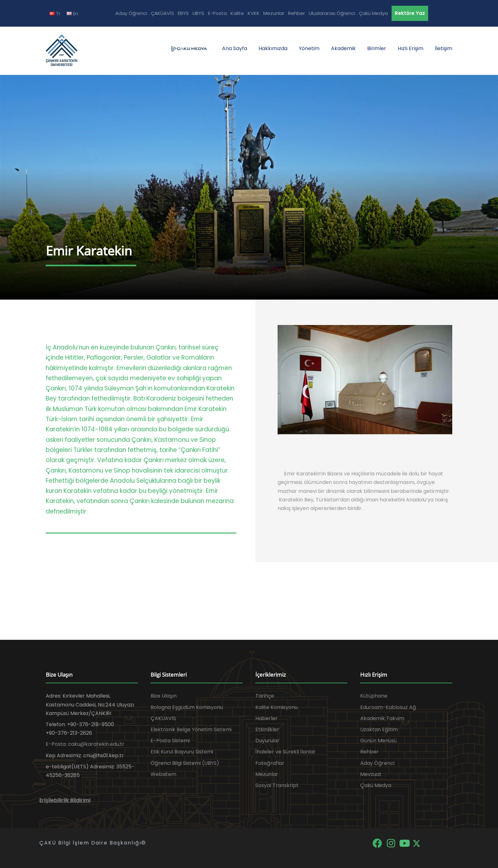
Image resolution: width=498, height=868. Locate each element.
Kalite (237, 13)
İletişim (444, 48)
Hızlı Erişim (411, 48)
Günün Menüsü (378, 741)
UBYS (198, 13)
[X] (417, 843)
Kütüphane (374, 696)
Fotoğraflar (270, 763)
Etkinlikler (267, 729)
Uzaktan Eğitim (379, 729)
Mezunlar (274, 13)
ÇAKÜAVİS (162, 13)
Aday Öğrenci (131, 13)
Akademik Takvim (382, 718)
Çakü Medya (373, 13)
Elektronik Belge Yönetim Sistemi (191, 729)
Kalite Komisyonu (276, 707)
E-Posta (217, 13)
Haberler (266, 718)
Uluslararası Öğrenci (332, 13)
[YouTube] (405, 843)
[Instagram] (391, 843)
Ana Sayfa (235, 48)
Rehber (296, 13)
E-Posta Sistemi (170, 741)
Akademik (343, 48)
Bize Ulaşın (164, 696)
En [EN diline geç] (72, 14)
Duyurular (267, 741)
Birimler (377, 48)
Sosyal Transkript (277, 785)
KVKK (254, 13)
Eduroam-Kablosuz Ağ (388, 707)
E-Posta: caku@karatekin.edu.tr (85, 744)
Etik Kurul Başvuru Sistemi (182, 752)
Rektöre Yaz (410, 13)
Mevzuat (371, 774)
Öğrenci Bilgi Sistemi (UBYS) (185, 763)
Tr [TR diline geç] (55, 14)
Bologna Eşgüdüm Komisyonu (187, 707)
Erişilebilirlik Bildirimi (65, 800)
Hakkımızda (273, 48)
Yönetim (309, 48)
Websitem (163, 774)
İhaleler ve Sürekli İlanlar (286, 752)
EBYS (183, 13)
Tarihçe (265, 696)
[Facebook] (378, 843)
